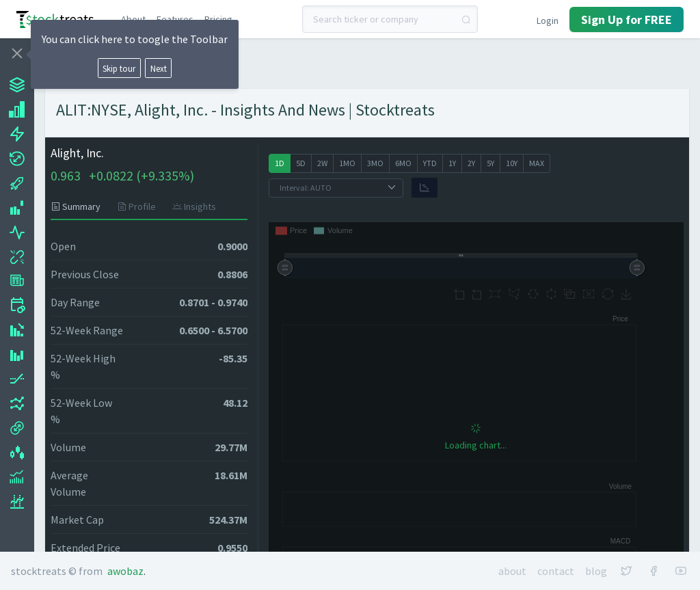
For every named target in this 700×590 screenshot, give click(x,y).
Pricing (218, 19)
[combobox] (390, 19)
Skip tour (119, 68)
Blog (596, 571)
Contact (556, 571)
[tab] (80, 206)
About (133, 19)
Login (548, 21)
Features (175, 19)
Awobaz (125, 571)
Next (159, 68)
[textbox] (390, 19)
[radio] (280, 163)
